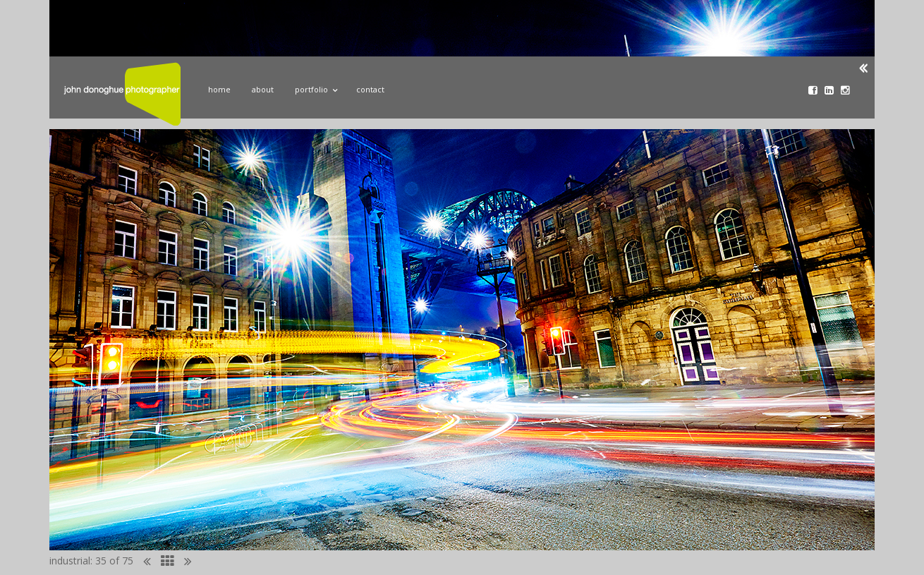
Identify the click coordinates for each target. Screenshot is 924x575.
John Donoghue (122, 94)
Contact (370, 89)
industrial (70, 561)
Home (219, 89)
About (263, 89)
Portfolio (315, 87)
